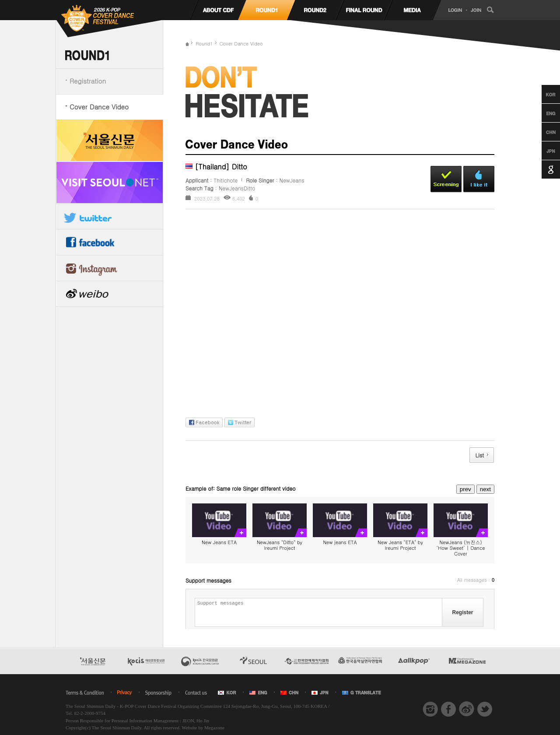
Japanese (543, 151)
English (543, 113)
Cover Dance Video (99, 107)
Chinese (543, 132)
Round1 (204, 44)
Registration (88, 81)
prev (465, 489)
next (485, 489)
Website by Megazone (203, 728)
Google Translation (543, 169)
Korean (543, 94)
